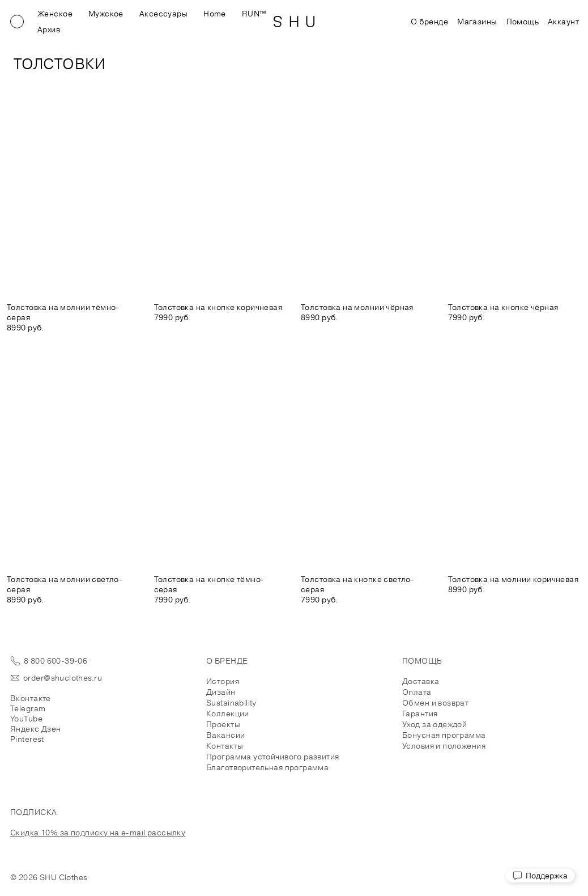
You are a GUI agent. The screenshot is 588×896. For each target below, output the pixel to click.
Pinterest (27, 739)
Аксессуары (163, 14)
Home (215, 14)
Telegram (28, 708)
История (223, 681)
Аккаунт (563, 22)
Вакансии (225, 735)
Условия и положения (444, 746)
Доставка (421, 681)
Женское (55, 14)
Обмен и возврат (435, 703)
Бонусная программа (444, 735)
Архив (49, 29)
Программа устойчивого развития (273, 757)
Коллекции (228, 714)
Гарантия (420, 714)
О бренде (429, 22)
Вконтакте (31, 698)
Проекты (223, 724)
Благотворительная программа (267, 767)
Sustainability (231, 703)
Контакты (225, 746)
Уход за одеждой (434, 724)
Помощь (523, 22)
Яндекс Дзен (36, 729)
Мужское (106, 14)
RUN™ (254, 14)
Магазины (477, 22)
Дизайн (221, 692)
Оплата (417, 692)
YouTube (26, 719)
